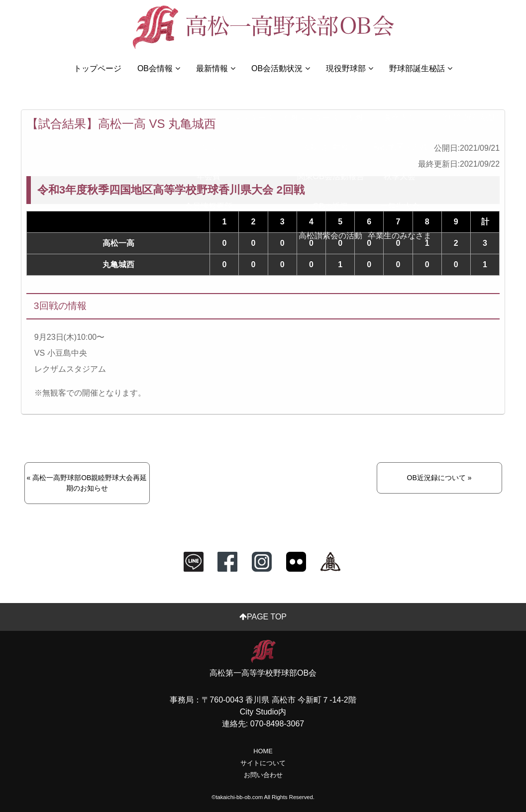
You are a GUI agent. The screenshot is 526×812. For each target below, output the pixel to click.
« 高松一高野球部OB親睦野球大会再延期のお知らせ (87, 483)
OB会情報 (159, 68)
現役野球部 (350, 68)
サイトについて (263, 763)
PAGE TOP (263, 617)
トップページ (98, 68)
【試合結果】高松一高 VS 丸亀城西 (121, 124)
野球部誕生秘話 (421, 68)
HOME (263, 751)
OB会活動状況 (281, 68)
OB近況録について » (439, 478)
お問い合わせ (263, 775)
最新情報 (216, 68)
